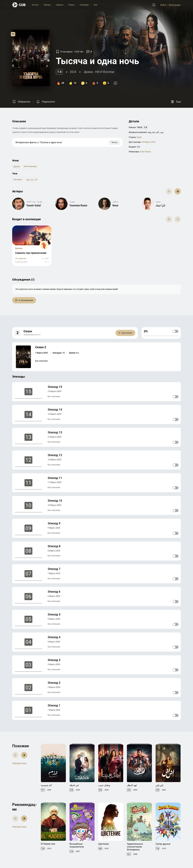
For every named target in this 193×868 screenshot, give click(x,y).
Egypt (139, 137)
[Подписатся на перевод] (45, 102)
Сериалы (60, 5)
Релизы (72, 5)
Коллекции (84, 5)
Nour (115, 205)
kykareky (19, 248)
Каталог (35, 5)
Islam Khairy (145, 152)
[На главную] (19, 5)
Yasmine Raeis (78, 205)
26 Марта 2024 (149, 142)
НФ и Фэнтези (105, 72)
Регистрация (175, 5)
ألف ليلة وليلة (32, 180)
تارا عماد (160, 205)
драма (88, 72)
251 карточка (21, 259)
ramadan (18, 180)
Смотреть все (19, 763)
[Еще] (176, 102)
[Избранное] (21, 102)
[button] (178, 191)
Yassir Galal (34, 205)
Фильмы (47, 5)
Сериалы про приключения (31, 253)
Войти (163, 5)
